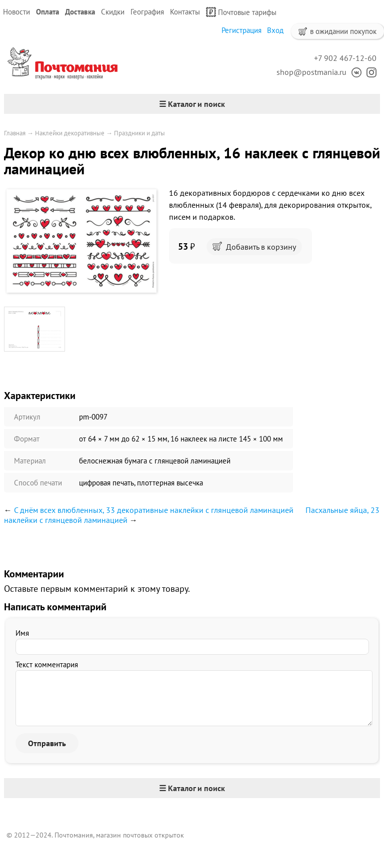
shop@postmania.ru (311, 72)
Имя (22, 633)
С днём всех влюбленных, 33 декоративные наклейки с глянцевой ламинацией (154, 510)
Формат (27, 439)
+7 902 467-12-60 (345, 58)
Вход (275, 30)
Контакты (185, 12)
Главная (15, 133)
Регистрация (241, 30)
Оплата (47, 12)
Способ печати (38, 483)
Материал (30, 461)
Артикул (27, 417)
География (147, 12)
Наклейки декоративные (70, 133)
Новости (16, 12)
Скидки (113, 12)
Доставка (80, 12)
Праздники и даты (139, 133)
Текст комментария (47, 664)
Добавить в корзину (254, 247)
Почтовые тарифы (241, 12)
